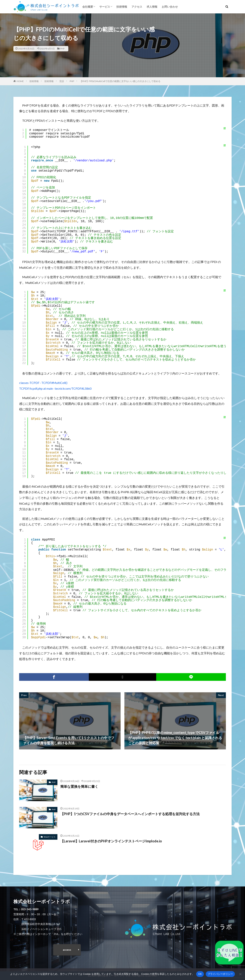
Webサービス (50, 837)
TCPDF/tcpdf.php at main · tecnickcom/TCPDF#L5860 (55, 388)
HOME (20, 81)
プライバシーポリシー (220, 974)
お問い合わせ (170, 7)
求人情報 (152, 7)
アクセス (137, 7)
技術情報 (122, 7)
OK (200, 974)
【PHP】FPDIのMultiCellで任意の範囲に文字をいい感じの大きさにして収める (120, 81)
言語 (62, 81)
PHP (62, 49)
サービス (105, 7)
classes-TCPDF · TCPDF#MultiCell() (43, 383)
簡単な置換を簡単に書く (79, 786)
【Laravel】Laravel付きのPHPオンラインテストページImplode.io (111, 841)
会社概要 (88, 7)
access (67, 950)
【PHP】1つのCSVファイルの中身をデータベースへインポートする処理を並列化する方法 (130, 814)
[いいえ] (240, 974)
